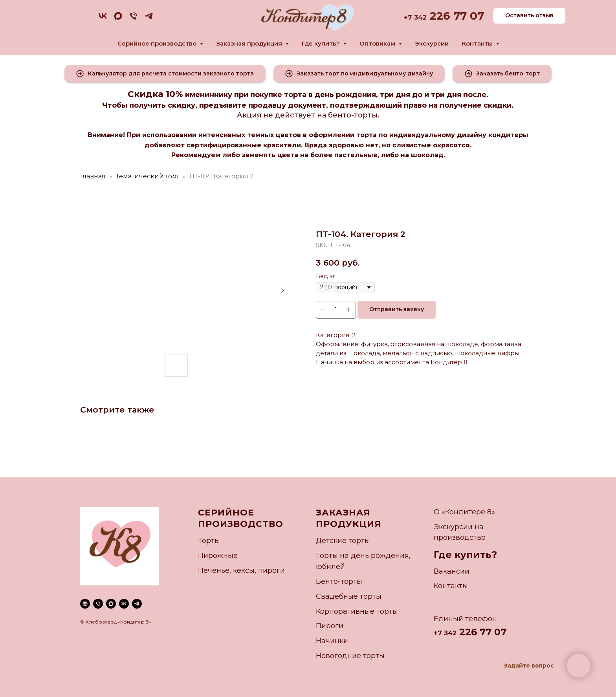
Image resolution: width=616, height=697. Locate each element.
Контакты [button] (478, 43)
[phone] (133, 19)
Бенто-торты (339, 581)
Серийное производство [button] (158, 43)
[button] (165, 74)
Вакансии (452, 571)
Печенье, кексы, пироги (241, 570)
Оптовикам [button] (378, 43)
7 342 (417, 17)
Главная (93, 176)
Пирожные (218, 556)
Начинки (332, 641)
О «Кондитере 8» (464, 512)
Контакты (451, 586)
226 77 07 (455, 16)
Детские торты (343, 541)
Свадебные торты (349, 596)
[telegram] (149, 19)
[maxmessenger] (118, 19)
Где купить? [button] (322, 43)
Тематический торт (148, 176)
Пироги (330, 626)
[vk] (103, 19)
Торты (209, 541)
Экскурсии (432, 43)
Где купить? (465, 555)
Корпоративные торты (357, 611)
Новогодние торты (350, 656)
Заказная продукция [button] (250, 43)
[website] (85, 604)
